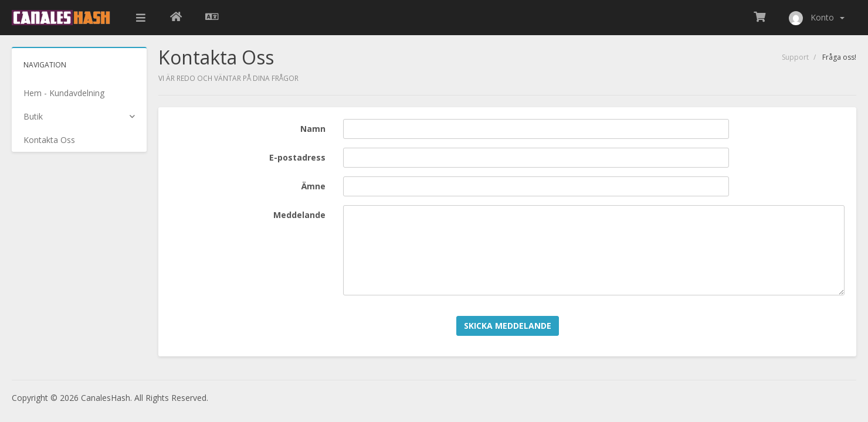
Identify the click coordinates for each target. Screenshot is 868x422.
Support (795, 57)
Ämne (313, 186)
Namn (313, 129)
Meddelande (299, 215)
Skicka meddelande (508, 326)
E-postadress (297, 157)
